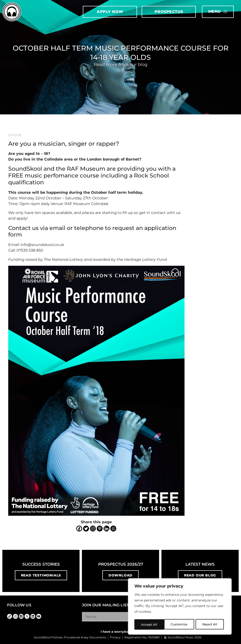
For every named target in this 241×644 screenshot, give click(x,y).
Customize (149, 624)
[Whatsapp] (113, 529)
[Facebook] (79, 529)
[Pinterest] (100, 529)
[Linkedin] (106, 529)
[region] (180, 607)
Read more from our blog (120, 64)
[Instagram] (93, 529)
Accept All (211, 624)
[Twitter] (86, 529)
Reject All (180, 624)
